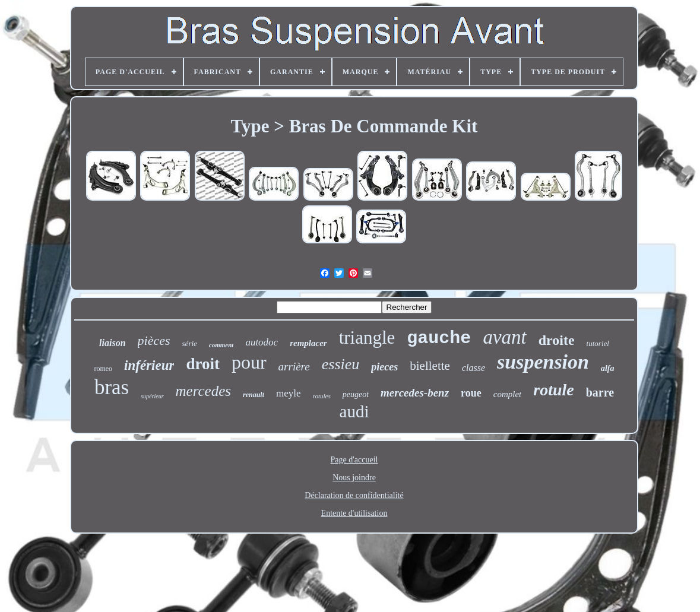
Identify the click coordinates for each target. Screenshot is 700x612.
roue (471, 393)
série (190, 343)
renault (254, 395)
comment (221, 345)
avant (504, 337)
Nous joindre (354, 478)
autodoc (262, 342)
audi (354, 411)
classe (473, 368)
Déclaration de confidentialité (354, 495)
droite (557, 340)
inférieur (149, 365)
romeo (103, 369)
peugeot (356, 394)
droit (203, 364)
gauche (439, 338)
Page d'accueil (354, 460)
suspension (543, 362)
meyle (289, 393)
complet (507, 394)
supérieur (152, 396)
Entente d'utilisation (354, 513)
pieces (384, 367)
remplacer (308, 343)
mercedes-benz (415, 393)
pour (249, 362)
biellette (430, 366)
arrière (294, 367)
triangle (367, 337)
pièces (154, 340)
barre (600, 392)
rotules (322, 396)
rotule (553, 390)
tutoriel (598, 343)
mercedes (203, 391)
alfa (608, 368)
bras (112, 387)
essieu (341, 364)
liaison (112, 343)
